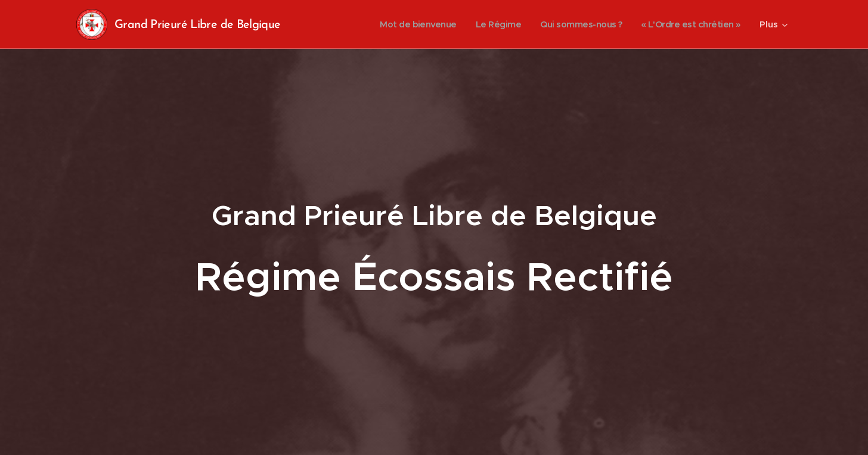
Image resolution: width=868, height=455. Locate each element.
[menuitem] (404, 24)
